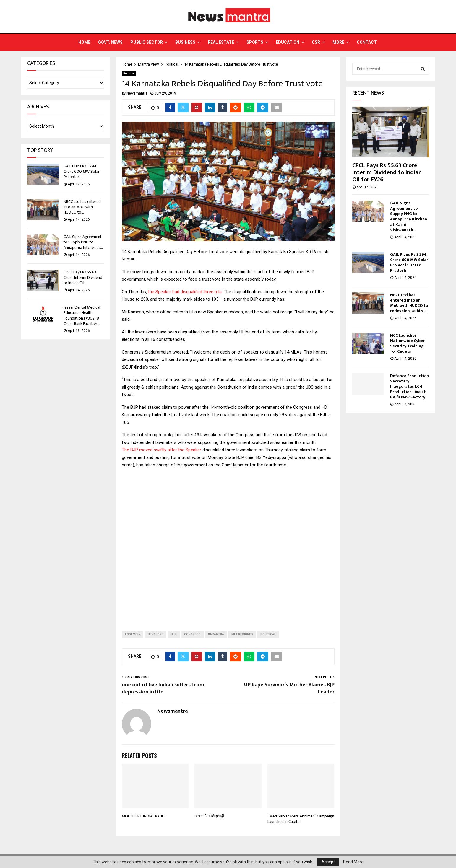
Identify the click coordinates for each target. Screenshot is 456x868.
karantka (216, 634)
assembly (133, 634)
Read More (353, 862)
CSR (316, 42)
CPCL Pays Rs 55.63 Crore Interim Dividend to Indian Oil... (83, 277)
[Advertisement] (228, 551)
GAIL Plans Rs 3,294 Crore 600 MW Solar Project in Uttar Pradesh (409, 262)
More (338, 42)
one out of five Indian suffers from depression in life (163, 688)
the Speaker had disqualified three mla (185, 292)
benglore (156, 634)
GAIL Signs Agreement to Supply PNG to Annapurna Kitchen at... (83, 242)
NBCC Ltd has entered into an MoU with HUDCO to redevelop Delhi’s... (409, 303)
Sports (255, 42)
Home (84, 42)
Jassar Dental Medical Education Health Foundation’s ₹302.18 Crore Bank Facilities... (82, 315)
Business (185, 42)
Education (288, 42)
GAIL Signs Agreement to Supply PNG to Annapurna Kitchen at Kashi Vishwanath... (409, 216)
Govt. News (110, 42)
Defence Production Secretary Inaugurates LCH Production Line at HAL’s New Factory (409, 386)
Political (129, 73)
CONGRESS (192, 634)
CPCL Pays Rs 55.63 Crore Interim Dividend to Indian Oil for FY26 (387, 172)
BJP (174, 634)
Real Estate (221, 42)
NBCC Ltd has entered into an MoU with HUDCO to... (82, 207)
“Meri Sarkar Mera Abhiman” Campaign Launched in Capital (301, 819)
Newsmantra (137, 93)
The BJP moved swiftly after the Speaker (162, 450)
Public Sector (147, 42)
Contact (367, 42)
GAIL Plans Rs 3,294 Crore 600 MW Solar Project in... (82, 171)
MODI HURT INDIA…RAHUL (144, 816)
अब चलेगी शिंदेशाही (209, 816)
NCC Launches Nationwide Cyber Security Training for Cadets (407, 343)
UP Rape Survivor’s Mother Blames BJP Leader (289, 688)
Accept (328, 862)
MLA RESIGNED (242, 634)
